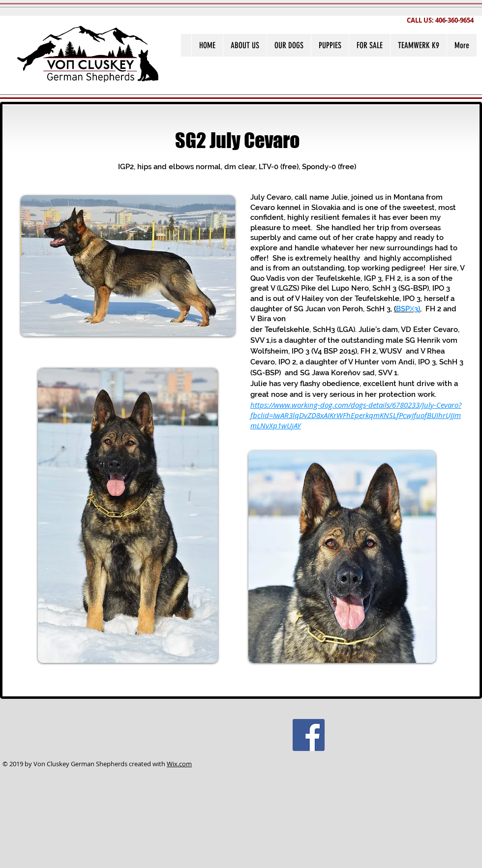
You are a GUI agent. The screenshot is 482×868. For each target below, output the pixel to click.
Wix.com (179, 764)
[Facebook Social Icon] (309, 735)
